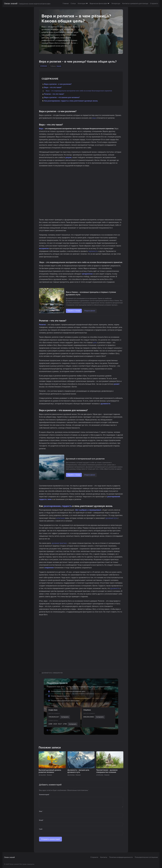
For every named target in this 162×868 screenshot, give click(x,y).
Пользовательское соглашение (146, 857)
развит (117, 384)
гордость (67, 506)
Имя (41, 811)
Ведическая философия (99, 4)
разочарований (114, 497)
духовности (105, 404)
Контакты (104, 857)
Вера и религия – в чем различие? (58, 84)
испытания (60, 518)
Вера (41, 129)
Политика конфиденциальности (121, 857)
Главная (66, 4)
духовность (115, 588)
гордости (43, 499)
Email (41, 820)
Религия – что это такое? (54, 94)
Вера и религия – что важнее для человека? (62, 97)
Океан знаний (11, 3)
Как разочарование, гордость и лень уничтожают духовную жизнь (71, 101)
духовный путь (111, 518)
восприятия (44, 248)
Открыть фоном (90, 311)
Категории (83, 4)
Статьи (73, 4)
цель (95, 343)
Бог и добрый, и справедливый (88, 510)
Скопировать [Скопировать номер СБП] (65, 717)
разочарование (52, 506)
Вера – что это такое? (53, 87)
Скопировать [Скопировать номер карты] (73, 724)
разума (69, 157)
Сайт (41, 829)
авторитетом (87, 274)
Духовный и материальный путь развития (85, 459)
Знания (59, 66)
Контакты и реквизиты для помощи (135, 4)
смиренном (49, 568)
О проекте (154, 4)
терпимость (93, 251)
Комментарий (44, 795)
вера (94, 118)
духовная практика (59, 543)
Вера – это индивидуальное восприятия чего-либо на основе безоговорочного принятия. (79, 91)
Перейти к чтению (74, 311)
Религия (42, 325)
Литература (116, 4)
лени (49, 499)
